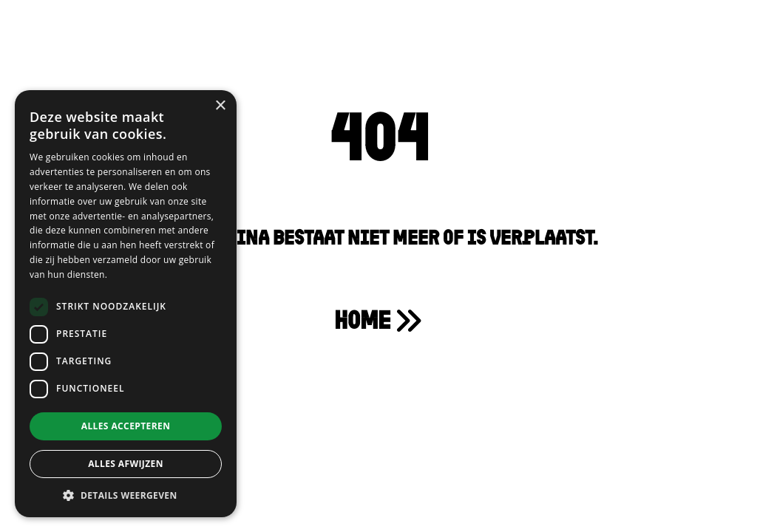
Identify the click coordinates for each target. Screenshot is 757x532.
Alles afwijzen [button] (126, 464)
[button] (126, 495)
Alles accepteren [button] (126, 426)
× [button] (220, 106)
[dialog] (126, 304)
